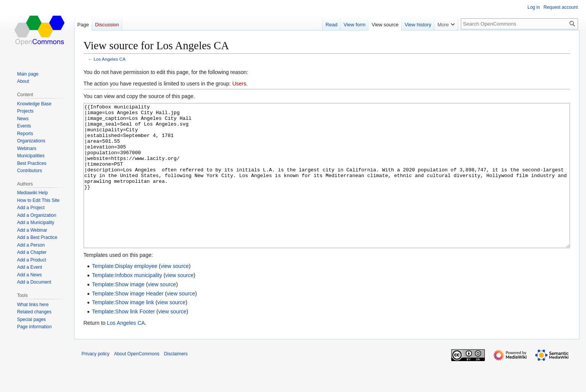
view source (175, 295)
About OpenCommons (137, 382)
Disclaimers (176, 382)
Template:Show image (118, 313)
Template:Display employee (125, 295)
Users (239, 84)
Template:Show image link (123, 331)
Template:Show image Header (128, 322)
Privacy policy (96, 382)
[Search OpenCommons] (519, 24)
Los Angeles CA (110, 59)
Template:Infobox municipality (127, 304)
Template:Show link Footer (123, 340)
